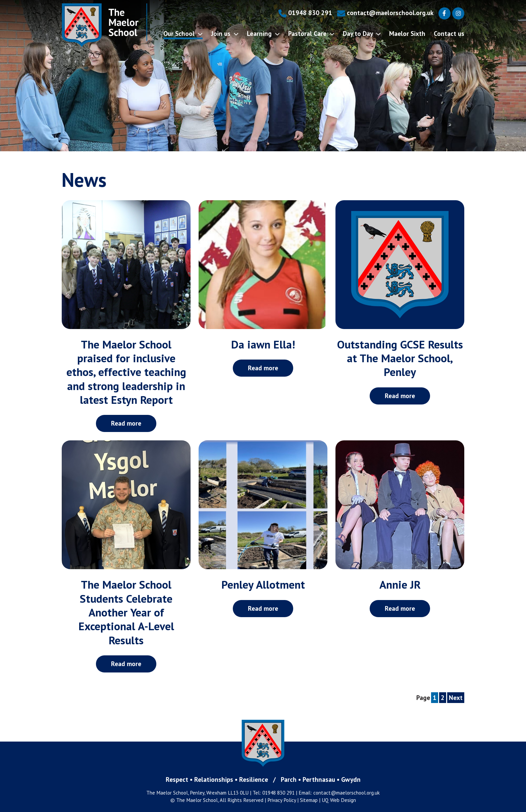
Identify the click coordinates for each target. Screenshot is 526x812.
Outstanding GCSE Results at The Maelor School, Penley (400, 358)
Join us (225, 33)
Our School (183, 33)
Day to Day (362, 33)
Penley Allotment (263, 584)
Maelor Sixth (407, 33)
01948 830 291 (305, 13)
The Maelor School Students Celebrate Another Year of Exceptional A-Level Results (126, 612)
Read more (126, 423)
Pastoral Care (311, 33)
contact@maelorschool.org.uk (385, 13)
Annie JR (400, 584)
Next (456, 697)
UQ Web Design (339, 800)
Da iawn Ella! (263, 344)
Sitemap (309, 800)
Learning (263, 33)
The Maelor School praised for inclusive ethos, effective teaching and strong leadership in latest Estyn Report (126, 372)
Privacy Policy (282, 800)
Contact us (449, 33)
